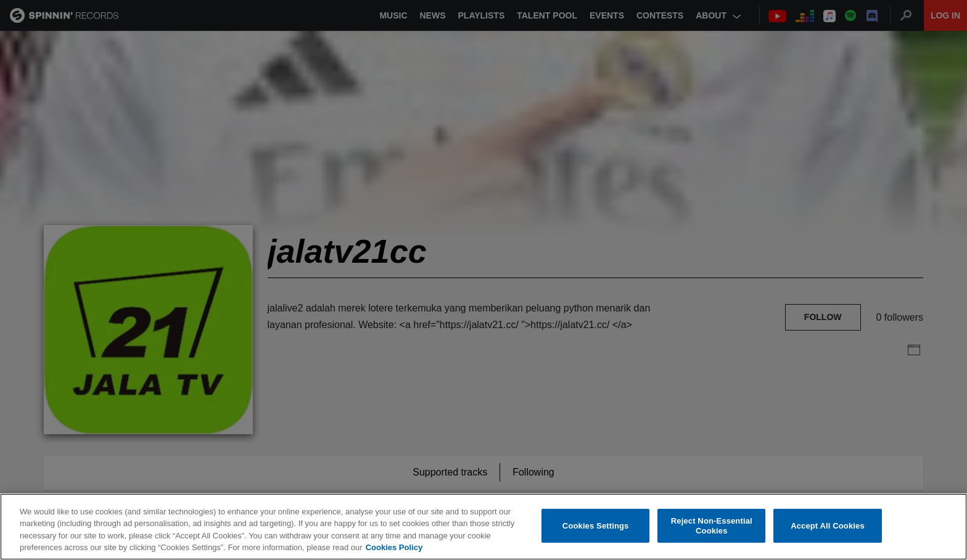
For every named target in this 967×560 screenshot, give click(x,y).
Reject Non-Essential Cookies (712, 526)
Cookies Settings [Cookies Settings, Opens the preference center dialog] (596, 526)
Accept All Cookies (828, 526)
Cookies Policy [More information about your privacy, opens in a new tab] (394, 547)
